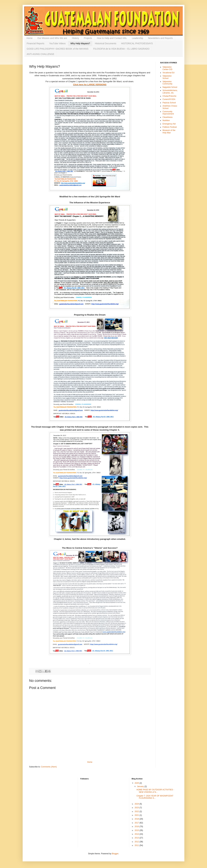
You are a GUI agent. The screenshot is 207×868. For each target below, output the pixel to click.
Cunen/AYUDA (169, 99)
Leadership (138, 38)
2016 (137, 827)
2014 (137, 834)
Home (30, 38)
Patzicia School (169, 103)
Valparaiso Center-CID (167, 68)
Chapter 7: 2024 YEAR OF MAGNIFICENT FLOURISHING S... (155, 797)
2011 (137, 845)
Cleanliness (168, 117)
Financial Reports (35, 43)
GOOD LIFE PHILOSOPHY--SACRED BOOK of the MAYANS (58, 49)
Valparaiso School (167, 77)
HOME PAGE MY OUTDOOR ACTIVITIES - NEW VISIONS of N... (155, 791)
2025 (137, 783)
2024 (137, 804)
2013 (137, 838)
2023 (137, 808)
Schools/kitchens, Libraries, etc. (170, 92)
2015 (137, 830)
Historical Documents (106, 43)
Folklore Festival (170, 127)
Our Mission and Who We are (52, 38)
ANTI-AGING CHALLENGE (40, 54)
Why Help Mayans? (80, 43)
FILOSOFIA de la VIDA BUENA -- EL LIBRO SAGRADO (121, 49)
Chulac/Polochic (169, 96)
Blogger (115, 854)
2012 (137, 842)
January (141, 786)
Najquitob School (170, 87)
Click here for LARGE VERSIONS (90, 85)
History (76, 38)
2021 (137, 815)
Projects (88, 38)
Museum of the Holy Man (169, 131)
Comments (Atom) (49, 767)
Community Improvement (168, 113)
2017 (137, 823)
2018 (137, 819)
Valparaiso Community (167, 83)
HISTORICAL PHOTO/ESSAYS (137, 43)
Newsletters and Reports (160, 38)
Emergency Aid (169, 124)
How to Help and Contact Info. (112, 38)
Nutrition (166, 120)
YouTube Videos (57, 43)
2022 (137, 811)
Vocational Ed (168, 73)
